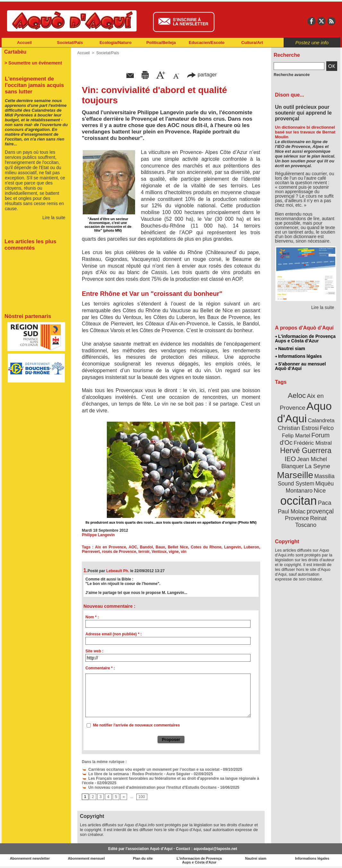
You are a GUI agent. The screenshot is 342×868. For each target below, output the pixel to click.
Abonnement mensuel (86, 858)
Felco (327, 428)
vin (184, 552)
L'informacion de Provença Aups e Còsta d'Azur (305, 339)
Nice (320, 490)
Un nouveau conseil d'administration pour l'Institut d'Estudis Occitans (149, 787)
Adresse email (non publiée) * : (113, 634)
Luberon (252, 547)
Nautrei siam (290, 348)
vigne (174, 552)
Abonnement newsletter (30, 858)
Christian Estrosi (298, 428)
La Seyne (317, 466)
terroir (144, 552)
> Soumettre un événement (33, 63)
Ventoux (159, 552)
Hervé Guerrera (306, 451)
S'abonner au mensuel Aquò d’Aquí (300, 366)
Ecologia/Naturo (115, 43)
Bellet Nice (178, 547)
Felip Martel (296, 436)
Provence (297, 518)
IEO (290, 459)
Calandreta (321, 421)
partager (202, 75)
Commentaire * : (100, 668)
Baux (160, 547)
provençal (320, 511)
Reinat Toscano (311, 522)
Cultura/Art (252, 43)
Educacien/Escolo (206, 43)
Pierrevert (91, 552)
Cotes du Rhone (206, 547)
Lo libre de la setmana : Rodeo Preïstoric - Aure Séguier (136, 774)
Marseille (295, 475)
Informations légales (298, 356)
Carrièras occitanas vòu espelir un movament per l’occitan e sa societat (151, 769)
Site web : (94, 651)
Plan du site (143, 858)
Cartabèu (15, 52)
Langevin (233, 547)
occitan (298, 501)
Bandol (146, 547)
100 (142, 797)
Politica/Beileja (161, 43)
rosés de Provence (119, 552)
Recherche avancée (292, 75)
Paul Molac (292, 511)
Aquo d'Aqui (304, 412)
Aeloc (297, 395)
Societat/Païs (70, 43)
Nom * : (92, 617)
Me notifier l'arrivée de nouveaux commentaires (137, 725)
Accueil (24, 43)
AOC (133, 547)
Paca (325, 503)
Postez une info (312, 43)
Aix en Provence (111, 547)
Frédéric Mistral (313, 443)
